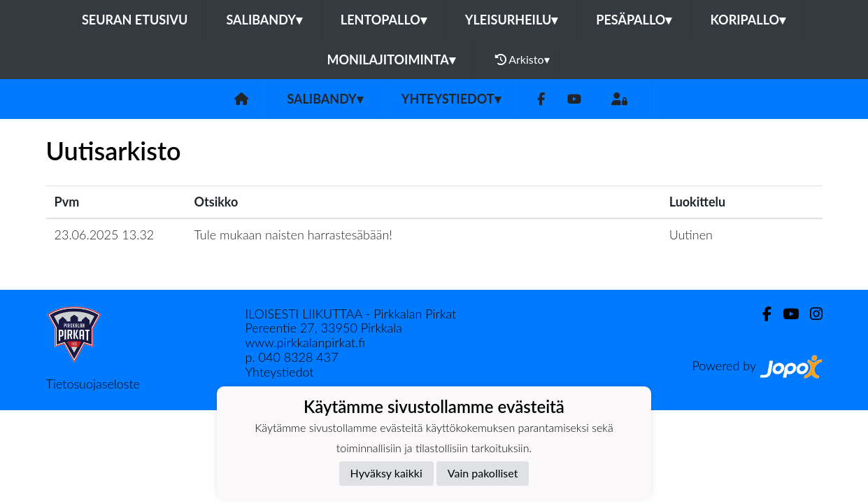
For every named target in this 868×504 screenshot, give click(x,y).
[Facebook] (541, 99)
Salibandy (264, 20)
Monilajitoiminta (391, 59)
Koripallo (748, 20)
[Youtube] (574, 99)
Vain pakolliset (483, 473)
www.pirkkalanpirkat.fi (305, 342)
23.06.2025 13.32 (105, 234)
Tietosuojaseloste (93, 384)
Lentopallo (384, 20)
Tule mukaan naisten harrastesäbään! (293, 234)
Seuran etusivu (135, 20)
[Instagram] (811, 314)
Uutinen (691, 234)
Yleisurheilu (511, 20)
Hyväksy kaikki (386, 473)
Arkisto (522, 59)
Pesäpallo (634, 20)
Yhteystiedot (451, 99)
